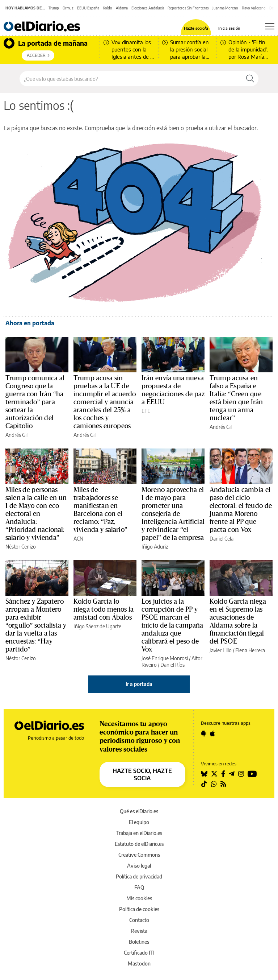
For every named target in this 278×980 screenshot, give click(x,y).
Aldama (122, 8)
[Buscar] (250, 79)
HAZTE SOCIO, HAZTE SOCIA (142, 774)
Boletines (139, 942)
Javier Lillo (221, 650)
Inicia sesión (229, 28)
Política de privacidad (139, 876)
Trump (54, 8)
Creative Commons (139, 855)
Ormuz (68, 8)
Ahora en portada (30, 323)
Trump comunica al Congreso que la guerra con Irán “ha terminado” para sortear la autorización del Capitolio (35, 402)
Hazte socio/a (196, 28)
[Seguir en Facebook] (223, 774)
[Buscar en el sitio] (131, 79)
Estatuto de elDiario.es (139, 844)
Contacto (139, 920)
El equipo (139, 822)
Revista (139, 931)
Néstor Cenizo (21, 547)
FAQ (139, 887)
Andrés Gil (16, 435)
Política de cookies (139, 909)
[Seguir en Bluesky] (204, 774)
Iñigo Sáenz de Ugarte (97, 626)
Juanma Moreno (225, 8)
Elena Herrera (250, 650)
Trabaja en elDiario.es (139, 833)
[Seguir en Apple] (212, 733)
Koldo (108, 8)
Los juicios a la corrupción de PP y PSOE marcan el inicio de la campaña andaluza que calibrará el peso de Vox (172, 625)
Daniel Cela (222, 539)
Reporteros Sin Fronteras (188, 8)
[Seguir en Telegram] (232, 774)
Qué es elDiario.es (139, 811)
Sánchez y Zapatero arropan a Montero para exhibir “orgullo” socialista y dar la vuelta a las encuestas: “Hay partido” (36, 625)
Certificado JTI (139, 953)
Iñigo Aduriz (155, 547)
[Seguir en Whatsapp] (214, 784)
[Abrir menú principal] (270, 26)
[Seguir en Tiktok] (204, 784)
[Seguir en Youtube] (252, 774)
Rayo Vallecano (254, 8)
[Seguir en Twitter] (214, 774)
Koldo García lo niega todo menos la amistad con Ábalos (104, 609)
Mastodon (139, 964)
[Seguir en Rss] (223, 784)
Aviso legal (139, 866)
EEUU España (88, 8)
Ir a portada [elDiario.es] (139, 684)
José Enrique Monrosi (165, 658)
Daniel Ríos (172, 665)
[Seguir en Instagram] (241, 774)
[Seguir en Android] (204, 733)
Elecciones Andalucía (148, 8)
